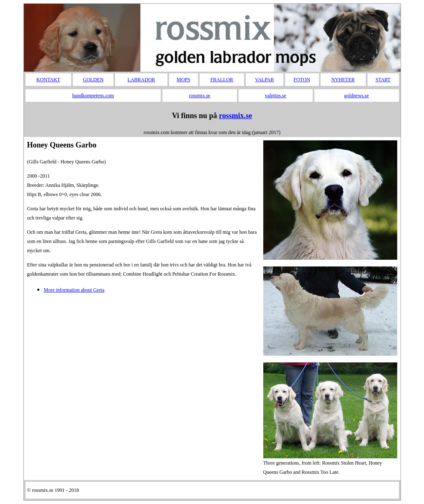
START (383, 80)
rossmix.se (199, 96)
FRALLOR (222, 80)
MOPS (184, 80)
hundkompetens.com (93, 96)
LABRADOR (141, 80)
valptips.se (276, 96)
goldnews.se (356, 96)
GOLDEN (93, 80)
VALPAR (264, 80)
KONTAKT (48, 80)
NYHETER (343, 80)
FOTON (302, 80)
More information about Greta (74, 290)
